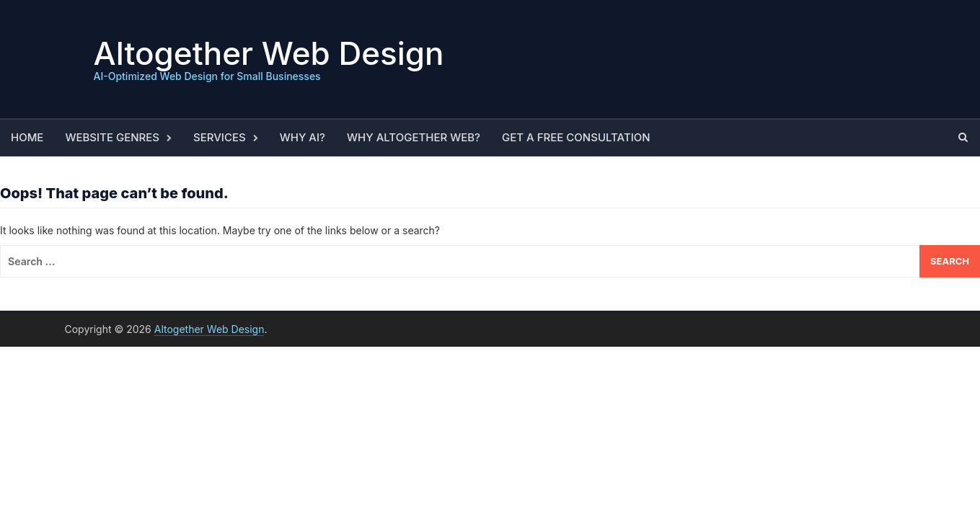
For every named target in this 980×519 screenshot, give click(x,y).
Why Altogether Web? (414, 137)
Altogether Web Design (269, 53)
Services (220, 137)
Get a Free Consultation (576, 137)
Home (27, 137)
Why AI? (303, 137)
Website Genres (112, 137)
